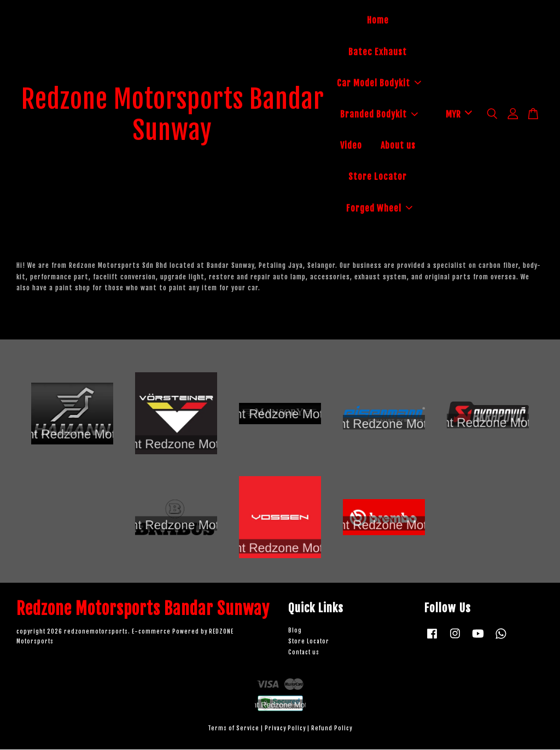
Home (378, 21)
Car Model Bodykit (379, 83)
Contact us (304, 653)
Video (351, 146)
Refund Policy (332, 729)
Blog (295, 631)
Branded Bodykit (379, 115)
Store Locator (378, 177)
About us (398, 146)
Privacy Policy (285, 729)
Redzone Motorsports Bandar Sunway (173, 115)
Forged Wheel (379, 208)
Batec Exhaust (378, 52)
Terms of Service (234, 729)
